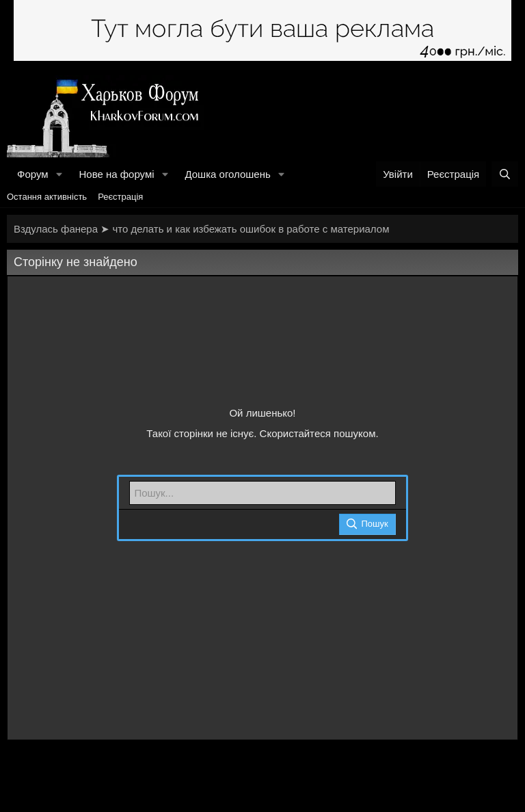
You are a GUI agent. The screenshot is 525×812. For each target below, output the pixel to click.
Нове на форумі (116, 174)
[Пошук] (505, 174)
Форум (33, 174)
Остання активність (47, 197)
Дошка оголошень (227, 174)
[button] (59, 174)
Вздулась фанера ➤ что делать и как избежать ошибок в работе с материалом (201, 229)
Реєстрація (120, 197)
